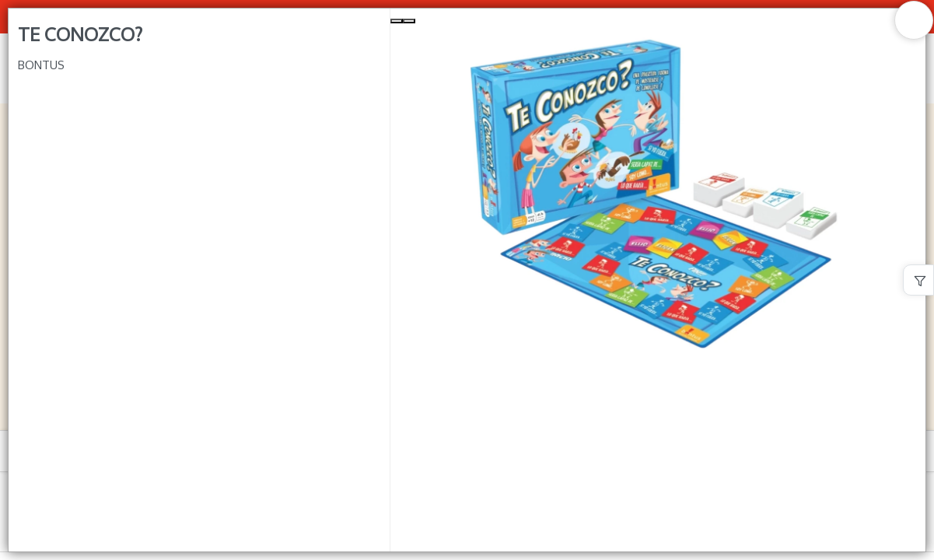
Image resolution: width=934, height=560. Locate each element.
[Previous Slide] (397, 21)
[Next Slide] (409, 21)
